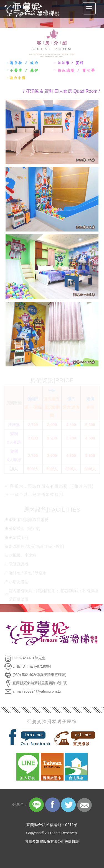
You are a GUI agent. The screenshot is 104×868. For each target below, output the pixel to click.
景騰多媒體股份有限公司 (45, 841)
